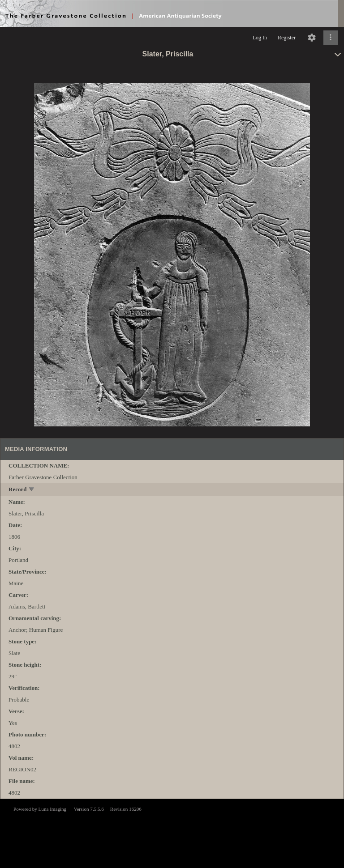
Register (287, 38)
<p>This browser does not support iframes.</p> (172, 833)
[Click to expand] (331, 38)
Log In (260, 38)
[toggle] (32, 490)
